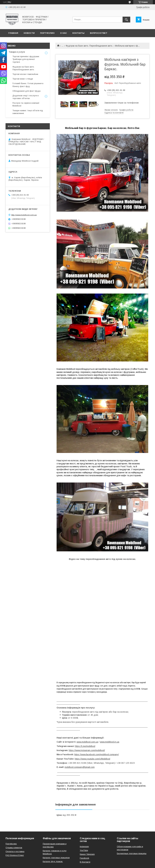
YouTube (84, 850)
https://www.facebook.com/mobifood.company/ (97, 754)
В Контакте (85, 862)
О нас (64, 33)
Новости (29, 33)
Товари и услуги (17, 52)
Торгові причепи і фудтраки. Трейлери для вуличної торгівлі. (26, 59)
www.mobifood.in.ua (110, 742)
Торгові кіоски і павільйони (25, 74)
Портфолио (47, 33)
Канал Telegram (87, 854)
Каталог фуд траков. (53, 861)
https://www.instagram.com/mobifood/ (87, 750)
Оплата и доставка (15, 851)
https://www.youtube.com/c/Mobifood (92, 759)
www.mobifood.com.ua (87, 742)
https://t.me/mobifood (85, 746)
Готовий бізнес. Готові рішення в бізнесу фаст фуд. (28, 85)
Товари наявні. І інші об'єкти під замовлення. (28, 112)
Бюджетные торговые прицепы (132, 853)
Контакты (78, 33)
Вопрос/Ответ (99, 33)
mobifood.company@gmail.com (80, 767)
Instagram (84, 847)
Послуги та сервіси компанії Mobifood (26, 104)
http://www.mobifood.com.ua (24, 215)
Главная (13, 33)
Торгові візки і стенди (23, 79)
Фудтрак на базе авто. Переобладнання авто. (89, 46)
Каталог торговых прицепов (56, 858)
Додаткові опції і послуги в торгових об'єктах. (26, 97)
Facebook (84, 858)
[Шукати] (126, 20)
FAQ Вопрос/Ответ (15, 855)
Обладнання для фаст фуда (26, 91)
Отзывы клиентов (14, 848)
